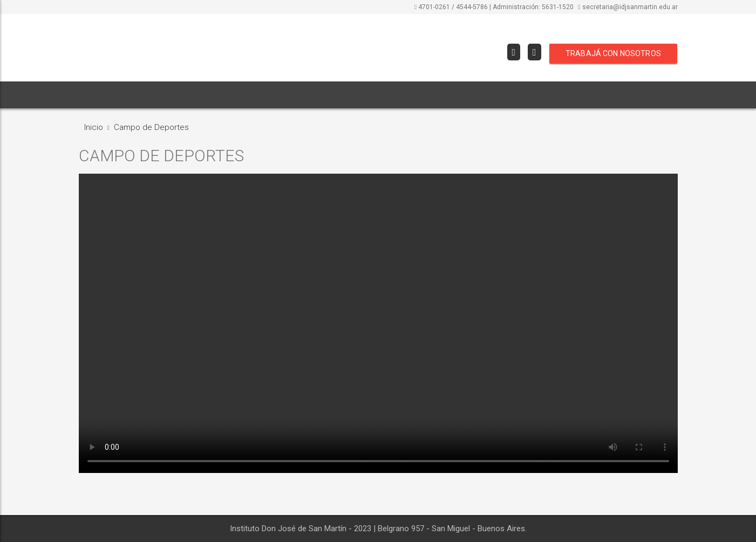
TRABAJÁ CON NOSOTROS (613, 53)
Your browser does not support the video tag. (378, 323)
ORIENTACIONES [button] (231, 95)
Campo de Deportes (151, 127)
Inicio (94, 127)
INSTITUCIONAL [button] (155, 95)
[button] (396, 95)
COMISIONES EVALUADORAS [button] (327, 95)
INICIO (97, 95)
